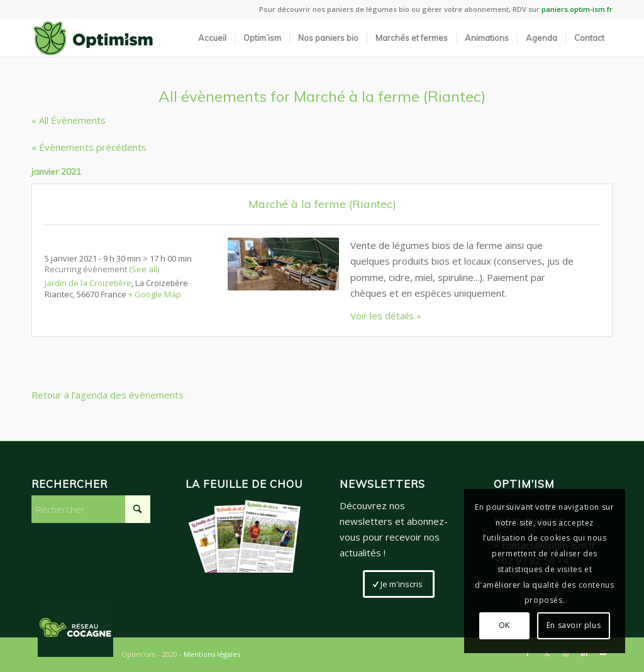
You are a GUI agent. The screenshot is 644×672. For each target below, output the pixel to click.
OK (504, 625)
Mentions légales (212, 654)
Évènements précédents (89, 147)
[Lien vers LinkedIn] (584, 653)
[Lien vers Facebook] (528, 653)
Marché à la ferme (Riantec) (322, 204)
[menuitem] (212, 38)
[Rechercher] (91, 509)
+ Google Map (155, 294)
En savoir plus (574, 625)
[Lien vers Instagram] (565, 653)
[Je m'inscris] (399, 584)
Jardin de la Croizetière (88, 283)
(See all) (144, 269)
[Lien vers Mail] (603, 653)
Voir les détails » (386, 316)
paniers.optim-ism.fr (577, 9)
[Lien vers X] (547, 653)
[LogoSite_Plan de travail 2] (93, 38)
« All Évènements (69, 120)
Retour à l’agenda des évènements (108, 395)
